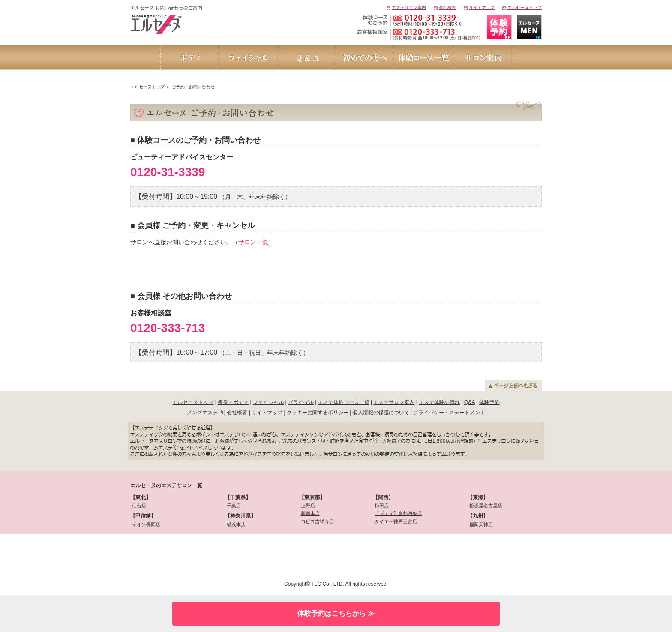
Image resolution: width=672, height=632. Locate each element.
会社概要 (447, 7)
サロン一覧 (253, 242)
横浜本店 (236, 524)
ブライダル (301, 402)
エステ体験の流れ (439, 402)
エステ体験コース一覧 (344, 402)
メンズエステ (202, 413)
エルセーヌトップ (525, 7)
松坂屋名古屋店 (486, 506)
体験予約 (489, 402)
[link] (176, 556)
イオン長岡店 (146, 524)
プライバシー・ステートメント (449, 413)
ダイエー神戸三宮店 (396, 521)
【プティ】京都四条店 (398, 513)
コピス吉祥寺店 (317, 521)
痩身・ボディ (233, 402)
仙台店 (139, 506)
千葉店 (234, 506)
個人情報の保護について (381, 413)
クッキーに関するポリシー (318, 413)
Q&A (469, 402)
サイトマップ (482, 7)
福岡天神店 (481, 524)
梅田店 (382, 506)
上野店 (308, 506)
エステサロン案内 (409, 7)
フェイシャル (268, 402)
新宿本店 (310, 513)
